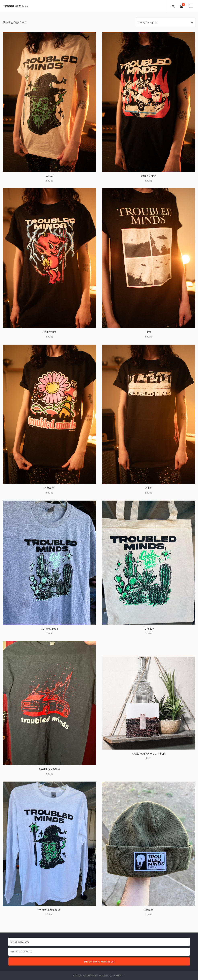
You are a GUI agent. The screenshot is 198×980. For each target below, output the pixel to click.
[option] (99, 12)
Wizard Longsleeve (49, 910)
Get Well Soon (49, 629)
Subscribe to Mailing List (99, 962)
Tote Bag (149, 629)
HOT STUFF (50, 332)
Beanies (148, 910)
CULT (148, 488)
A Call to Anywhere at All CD (148, 754)
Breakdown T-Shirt (49, 769)
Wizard (50, 176)
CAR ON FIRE (148, 176)
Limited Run (118, 975)
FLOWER (50, 488)
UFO (148, 332)
